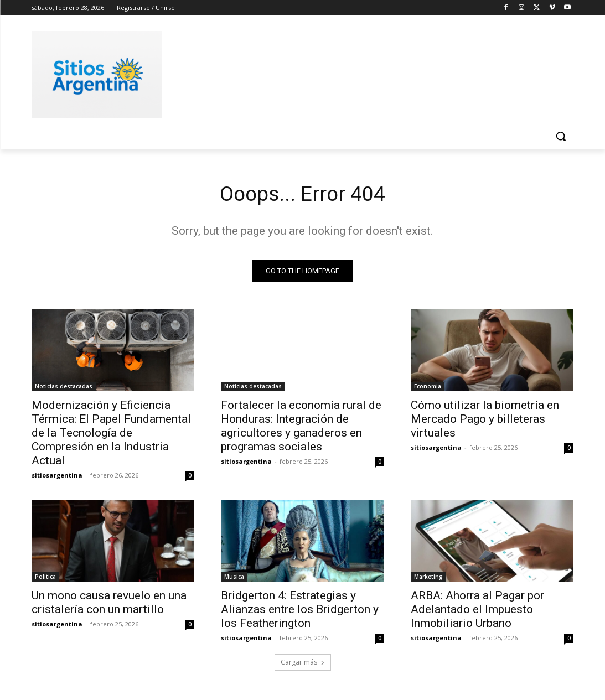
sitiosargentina (57, 477)
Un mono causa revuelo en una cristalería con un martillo (109, 605)
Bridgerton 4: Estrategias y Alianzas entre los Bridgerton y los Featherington (300, 612)
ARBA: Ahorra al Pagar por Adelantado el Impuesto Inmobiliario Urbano (477, 612)
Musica (234, 579)
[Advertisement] (291, 72)
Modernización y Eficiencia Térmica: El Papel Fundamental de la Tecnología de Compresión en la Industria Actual (111, 435)
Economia (428, 388)
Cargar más (303, 665)
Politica (45, 579)
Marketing (428, 579)
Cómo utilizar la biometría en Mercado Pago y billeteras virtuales (485, 421)
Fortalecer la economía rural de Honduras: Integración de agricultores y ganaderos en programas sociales (301, 428)
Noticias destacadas (64, 388)
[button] (561, 136)
